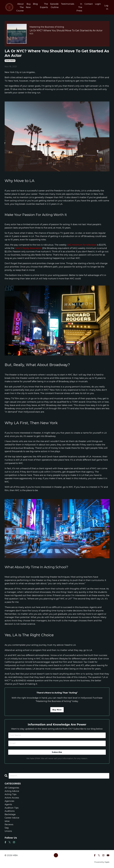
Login (98, 4)
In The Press (79, 7)
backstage (10, 814)
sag (7, 828)
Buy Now (28, 6)
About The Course (20, 7)
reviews (9, 825)
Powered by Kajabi (102, 862)
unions (8, 831)
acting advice (12, 791)
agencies (9, 801)
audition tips (12, 808)
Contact (89, 4)
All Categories (12, 788)
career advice (10, 61)
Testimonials (68, 4)
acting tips (11, 794)
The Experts (44, 6)
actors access (12, 798)
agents (8, 804)
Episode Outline (54, 6)
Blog (35, 4)
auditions (10, 811)
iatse (7, 821)
